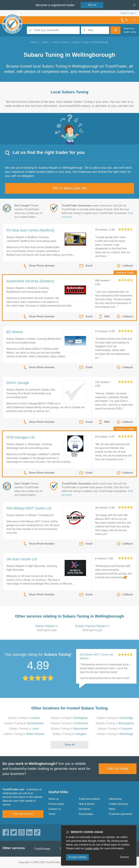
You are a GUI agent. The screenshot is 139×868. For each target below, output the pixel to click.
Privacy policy (56, 804)
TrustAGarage (42, 849)
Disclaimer (85, 809)
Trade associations (89, 799)
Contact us (55, 809)
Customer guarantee (121, 814)
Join (92, 5)
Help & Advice (87, 804)
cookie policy (92, 848)
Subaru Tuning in (24, 718)
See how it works (23, 814)
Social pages (86, 814)
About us (54, 799)
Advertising (115, 799)
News (112, 809)
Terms (52, 814)
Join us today (118, 768)
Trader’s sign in (128, 13)
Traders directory (119, 804)
